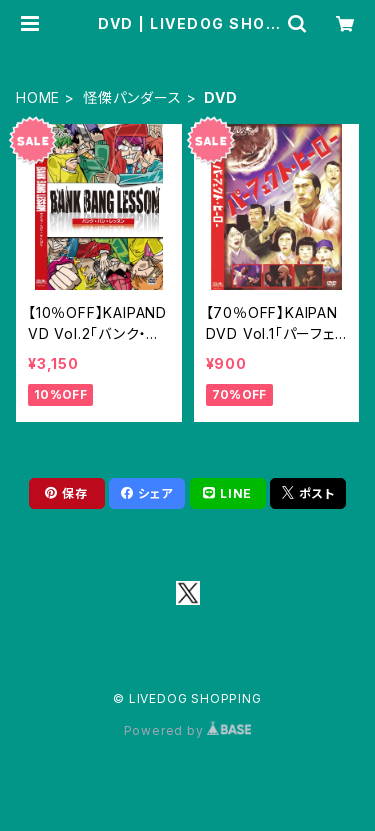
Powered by (188, 730)
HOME (38, 97)
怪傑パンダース (132, 97)
